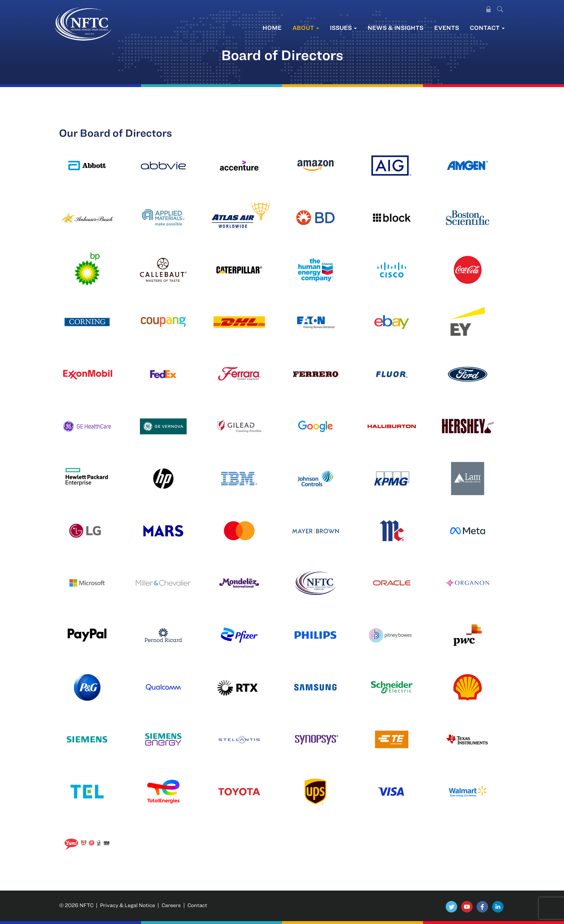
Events (447, 28)
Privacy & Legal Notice (128, 905)
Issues (343, 28)
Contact (487, 28)
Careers (171, 905)
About (306, 28)
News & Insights (395, 28)
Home (272, 28)
